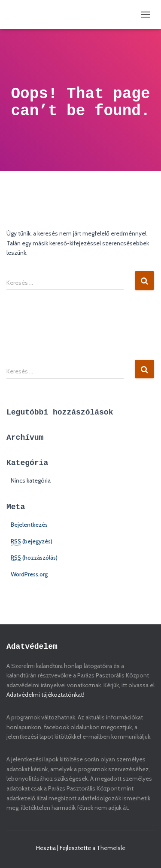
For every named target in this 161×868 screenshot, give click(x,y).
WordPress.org (29, 574)
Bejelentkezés (29, 525)
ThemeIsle (111, 848)
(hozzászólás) (34, 558)
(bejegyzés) (32, 541)
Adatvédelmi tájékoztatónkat (45, 695)
